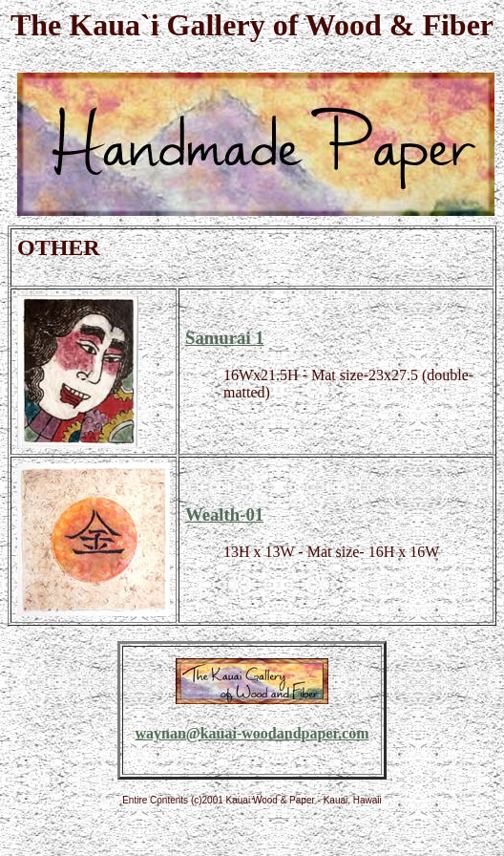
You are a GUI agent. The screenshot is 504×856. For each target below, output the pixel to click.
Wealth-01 (224, 514)
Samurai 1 (225, 338)
